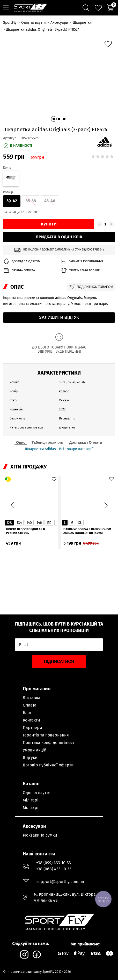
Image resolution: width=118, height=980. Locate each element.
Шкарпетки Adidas (40, 449)
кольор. (65, 391)
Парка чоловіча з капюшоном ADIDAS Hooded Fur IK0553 (87, 531)
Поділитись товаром (91, 287)
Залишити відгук (59, 317)
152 (49, 523)
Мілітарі (31, 800)
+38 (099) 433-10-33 (54, 863)
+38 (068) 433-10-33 (54, 869)
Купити (49, 224)
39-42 (12, 201)
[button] (54, 119)
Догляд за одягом (22, 261)
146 (39, 523)
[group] (59, 80)
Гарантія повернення (82, 261)
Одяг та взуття (37, 793)
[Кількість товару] (105, 224)
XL (80, 523)
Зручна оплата (19, 270)
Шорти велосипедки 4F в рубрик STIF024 (25, 531)
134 (19, 523)
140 (29, 523)
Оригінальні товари (80, 270)
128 (9, 523)
